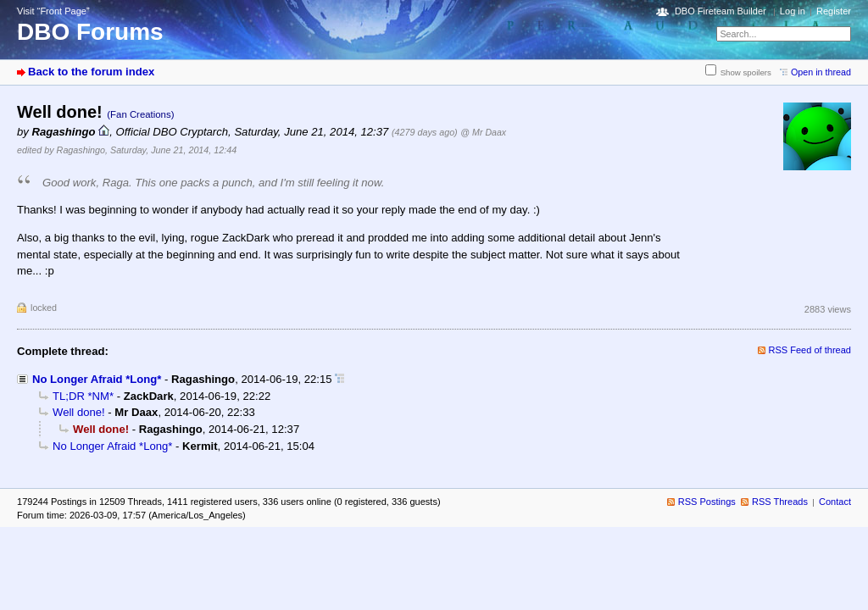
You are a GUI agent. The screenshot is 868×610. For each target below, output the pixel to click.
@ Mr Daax (483, 132)
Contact (835, 502)
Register (834, 11)
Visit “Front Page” (53, 11)
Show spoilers (746, 72)
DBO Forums (90, 32)
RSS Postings (707, 502)
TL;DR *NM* (83, 396)
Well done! (79, 412)
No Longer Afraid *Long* (97, 379)
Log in (793, 11)
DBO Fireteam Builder (721, 11)
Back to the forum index (91, 72)
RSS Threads (780, 502)
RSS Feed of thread (810, 350)
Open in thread (821, 72)
